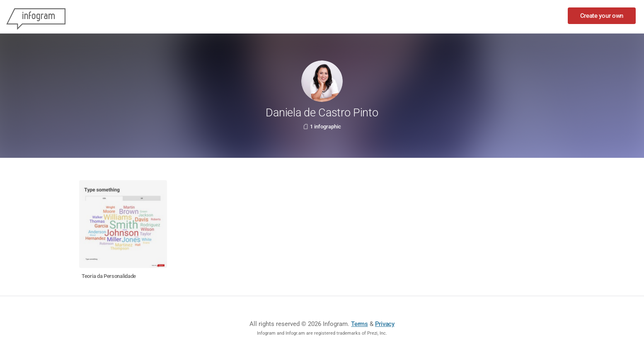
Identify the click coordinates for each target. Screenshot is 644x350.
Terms (360, 324)
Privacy (385, 324)
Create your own (602, 16)
